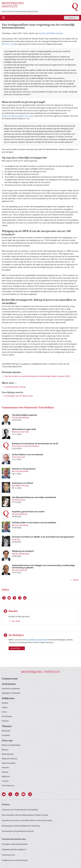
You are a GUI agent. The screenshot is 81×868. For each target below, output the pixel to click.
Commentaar (10, 679)
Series (4, 712)
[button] (5, 794)
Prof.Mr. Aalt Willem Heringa (51, 33)
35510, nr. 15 (8, 44)
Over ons (7, 741)
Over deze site (8, 786)
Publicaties (8, 698)
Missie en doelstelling (11, 745)
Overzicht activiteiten (11, 689)
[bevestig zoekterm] (66, 18)
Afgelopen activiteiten (11, 693)
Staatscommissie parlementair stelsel (18, 116)
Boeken (5, 703)
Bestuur (5, 750)
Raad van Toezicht (10, 759)
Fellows (5, 772)
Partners (6, 768)
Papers (5, 707)
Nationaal (6, 731)
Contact (5, 781)
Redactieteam (8, 754)
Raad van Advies (9, 763)
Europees (6, 735)
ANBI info (6, 777)
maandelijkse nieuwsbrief (37, 640)
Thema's (7, 726)
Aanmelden (17, 648)
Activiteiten (9, 684)
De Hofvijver (7, 716)
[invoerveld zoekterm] (72, 18)
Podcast (5, 721)
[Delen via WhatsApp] (20, 598)
